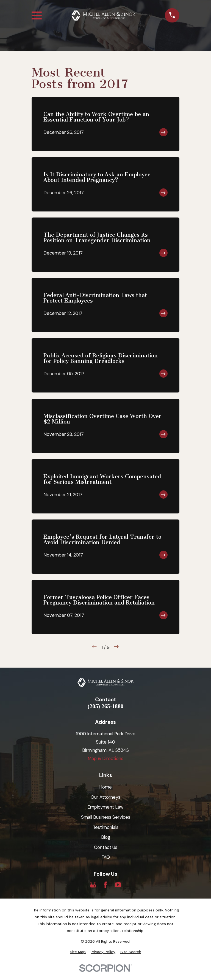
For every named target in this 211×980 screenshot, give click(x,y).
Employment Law (105, 807)
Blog (106, 837)
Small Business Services (106, 817)
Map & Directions (105, 758)
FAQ (106, 857)
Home (105, 787)
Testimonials (106, 827)
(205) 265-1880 (105, 706)
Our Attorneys (105, 797)
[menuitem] (78, 952)
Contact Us (106, 847)
